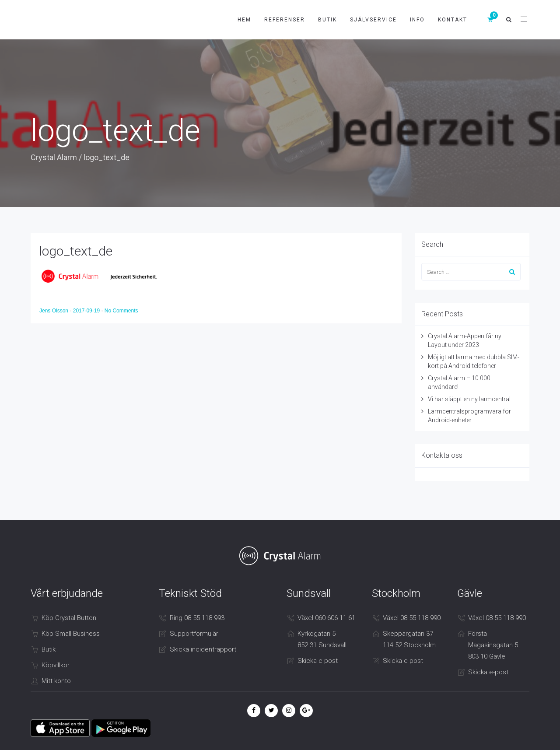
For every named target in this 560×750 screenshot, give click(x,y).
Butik (327, 20)
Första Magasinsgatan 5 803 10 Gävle (493, 645)
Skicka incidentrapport (203, 649)
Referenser (285, 20)
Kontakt (453, 20)
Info (417, 20)
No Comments (121, 311)
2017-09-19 (87, 311)
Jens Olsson (54, 311)
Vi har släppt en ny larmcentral (469, 399)
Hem (244, 20)
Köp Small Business (71, 634)
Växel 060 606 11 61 (326, 618)
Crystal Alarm (54, 157)
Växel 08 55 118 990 (412, 618)
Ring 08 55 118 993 (197, 618)
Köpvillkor (56, 665)
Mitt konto (56, 681)
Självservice (373, 20)
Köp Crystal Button (69, 618)
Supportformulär (194, 634)
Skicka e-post (318, 661)
